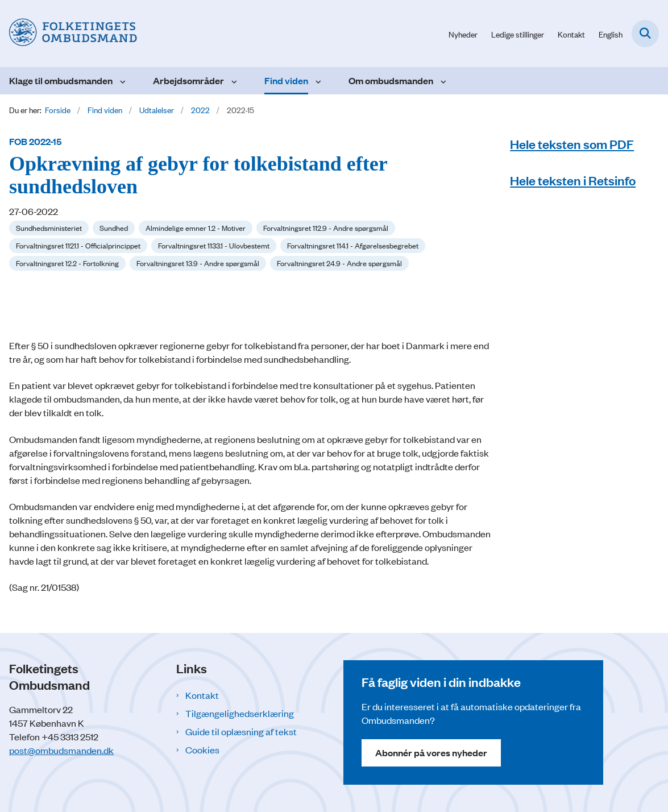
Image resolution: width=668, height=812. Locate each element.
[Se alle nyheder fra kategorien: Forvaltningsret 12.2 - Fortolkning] (67, 263)
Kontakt (202, 695)
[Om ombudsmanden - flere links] (442, 81)
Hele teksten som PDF (572, 144)
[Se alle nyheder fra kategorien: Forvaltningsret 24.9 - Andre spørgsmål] (339, 263)
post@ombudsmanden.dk (61, 750)
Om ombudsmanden (391, 80)
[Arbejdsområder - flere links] (233, 81)
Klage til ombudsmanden (61, 80)
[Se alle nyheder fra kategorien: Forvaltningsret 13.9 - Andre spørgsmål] (198, 263)
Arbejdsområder (188, 80)
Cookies (202, 749)
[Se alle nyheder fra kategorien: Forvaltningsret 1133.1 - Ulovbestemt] (214, 246)
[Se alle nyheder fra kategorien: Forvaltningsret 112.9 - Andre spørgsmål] (326, 228)
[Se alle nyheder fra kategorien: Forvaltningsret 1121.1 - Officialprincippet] (78, 246)
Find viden (286, 80)
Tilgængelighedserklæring (240, 713)
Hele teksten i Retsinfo (573, 180)
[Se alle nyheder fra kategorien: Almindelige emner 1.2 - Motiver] (196, 228)
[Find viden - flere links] (317, 81)
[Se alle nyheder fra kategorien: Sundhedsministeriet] (49, 228)
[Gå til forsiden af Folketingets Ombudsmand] (69, 34)
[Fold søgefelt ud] (645, 34)
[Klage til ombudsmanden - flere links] (121, 81)
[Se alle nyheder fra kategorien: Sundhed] (114, 228)
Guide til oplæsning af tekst (241, 731)
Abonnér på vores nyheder (431, 753)
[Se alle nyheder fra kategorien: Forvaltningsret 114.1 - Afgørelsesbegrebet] (353, 246)
